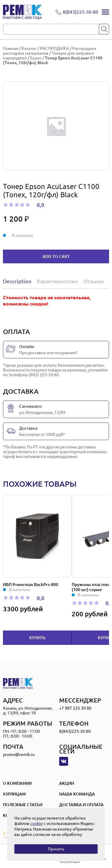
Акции (67, 783)
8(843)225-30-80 (75, 731)
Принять (56, 849)
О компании (17, 783)
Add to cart (56, 256)
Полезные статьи (23, 805)
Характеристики (57, 281)
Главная (11, 48)
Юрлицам (14, 794)
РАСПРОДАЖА (55, 48)
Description (17, 281)
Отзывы (94, 281)
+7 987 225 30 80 (75, 708)
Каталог (29, 48)
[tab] (19, 281)
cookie (36, 823)
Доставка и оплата (81, 805)
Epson (36, 58)
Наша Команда (77, 794)
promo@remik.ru (19, 754)
